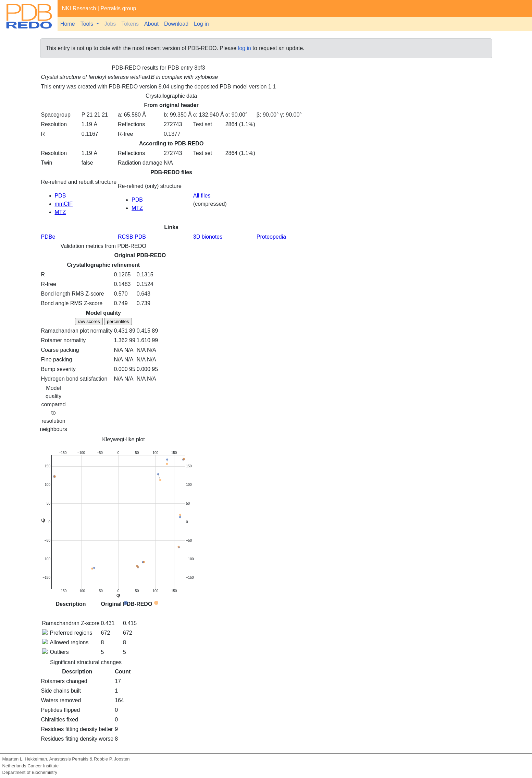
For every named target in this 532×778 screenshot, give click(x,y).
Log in (201, 24)
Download (176, 24)
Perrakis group (118, 8)
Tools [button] (88, 24)
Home (68, 24)
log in (245, 48)
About (151, 24)
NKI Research (79, 8)
